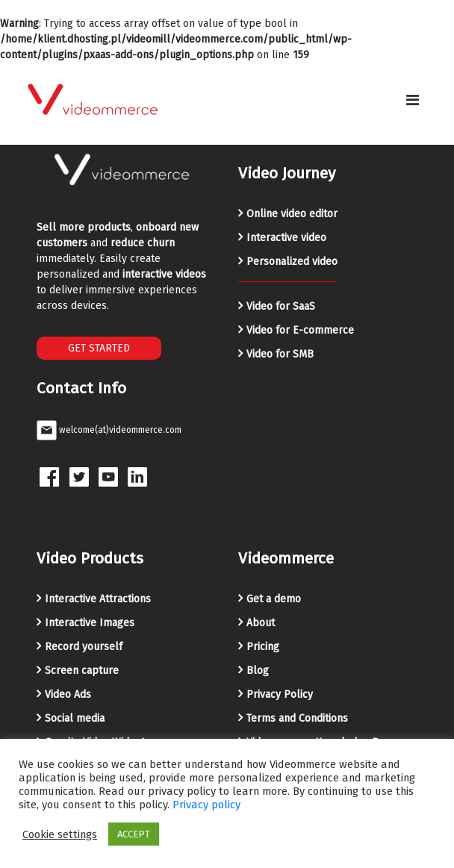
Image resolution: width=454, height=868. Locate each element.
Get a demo (274, 599)
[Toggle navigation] (413, 100)
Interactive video (286, 238)
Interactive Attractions (98, 599)
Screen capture (82, 671)
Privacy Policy (280, 694)
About (261, 623)
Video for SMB (280, 354)
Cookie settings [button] (60, 834)
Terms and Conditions (297, 718)
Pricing (263, 647)
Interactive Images (90, 623)
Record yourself (84, 647)
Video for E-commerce (300, 330)
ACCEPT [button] (134, 834)
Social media (75, 718)
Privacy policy (206, 805)
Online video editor (292, 214)
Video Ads (68, 694)
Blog (258, 671)
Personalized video (292, 262)
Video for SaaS (281, 306)
